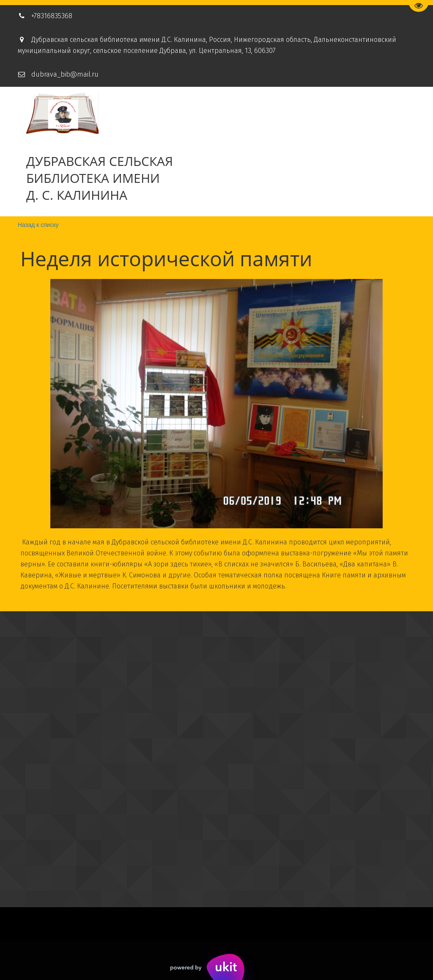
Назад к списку (38, 225)
